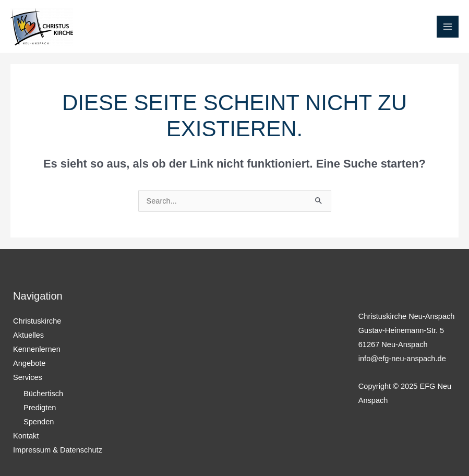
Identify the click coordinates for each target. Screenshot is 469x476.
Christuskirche (37, 321)
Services (28, 377)
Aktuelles (28, 335)
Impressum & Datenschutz (58, 450)
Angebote (29, 363)
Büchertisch (43, 394)
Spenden (39, 422)
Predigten (40, 408)
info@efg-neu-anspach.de (402, 359)
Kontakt (26, 436)
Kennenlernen (37, 349)
